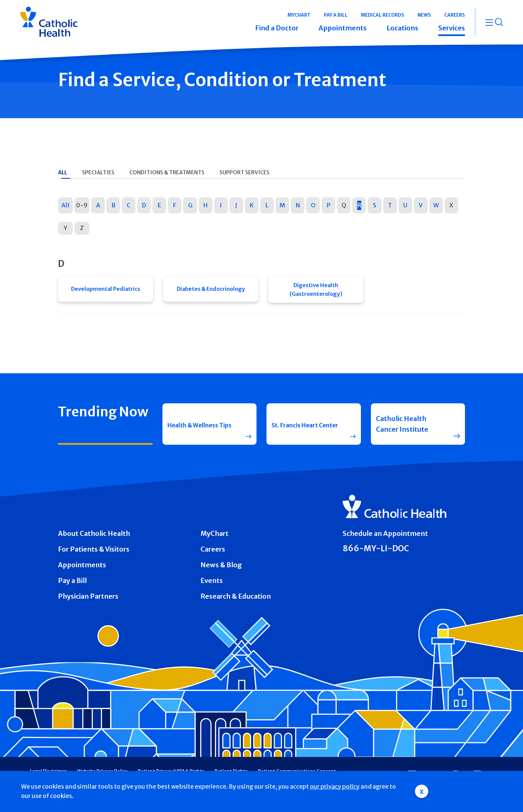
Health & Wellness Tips (197, 426)
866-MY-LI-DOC (376, 551)
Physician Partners (88, 598)
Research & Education (236, 598)
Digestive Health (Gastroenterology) (316, 290)
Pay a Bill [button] (336, 15)
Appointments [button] (343, 28)
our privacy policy (335, 786)
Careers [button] (455, 15)
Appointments (82, 567)
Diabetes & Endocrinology (211, 290)
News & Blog (221, 567)
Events (212, 582)
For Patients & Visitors (94, 551)
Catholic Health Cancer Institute (402, 426)
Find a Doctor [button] (277, 28)
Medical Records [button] (383, 15)
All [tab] (63, 172)
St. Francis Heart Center (298, 426)
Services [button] (452, 28)
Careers (213, 551)
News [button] (424, 15)
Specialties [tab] (98, 172)
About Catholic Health (94, 535)
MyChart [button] (299, 15)
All (65, 205)
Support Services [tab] (244, 172)
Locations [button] (402, 28)
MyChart (214, 535)
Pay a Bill (72, 582)
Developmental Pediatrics (106, 290)
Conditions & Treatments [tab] (167, 172)
